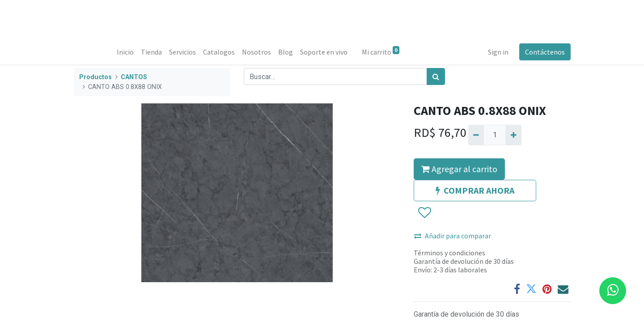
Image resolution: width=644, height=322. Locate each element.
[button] (424, 213)
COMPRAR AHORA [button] (475, 190)
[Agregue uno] (513, 135)
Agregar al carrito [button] (459, 169)
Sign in (498, 52)
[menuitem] (125, 52)
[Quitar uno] (476, 135)
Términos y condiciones (449, 253)
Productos (95, 77)
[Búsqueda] (436, 76)
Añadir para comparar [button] (453, 236)
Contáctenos (544, 52)
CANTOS (134, 77)
